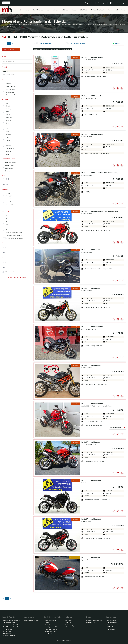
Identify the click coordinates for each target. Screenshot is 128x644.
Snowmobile (10, 149)
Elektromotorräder (50, 631)
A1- (7, 224)
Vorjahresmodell (11, 95)
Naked (8, 106)
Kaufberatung (111, 621)
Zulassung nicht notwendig (14, 235)
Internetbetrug (112, 623)
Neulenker (48, 625)
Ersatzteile (69, 621)
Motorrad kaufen (24, 10)
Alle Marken (7, 633)
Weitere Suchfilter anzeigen (17, 277)
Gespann (9, 134)
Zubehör (68, 623)
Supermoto (9, 117)
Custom (8, 120)
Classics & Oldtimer (51, 629)
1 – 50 (8, 193)
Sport (7, 103)
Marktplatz (64, 10)
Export (7, 171)
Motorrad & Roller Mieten (32, 621)
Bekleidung (69, 625)
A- (7, 218)
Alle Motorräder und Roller (12, 621)
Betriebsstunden (10, 272)
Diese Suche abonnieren (11, 50)
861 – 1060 (10, 205)
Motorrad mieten (52, 10)
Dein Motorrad (38, 10)
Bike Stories (84, 10)
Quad (7, 132)
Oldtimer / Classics (11, 163)
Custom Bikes (10, 165)
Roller (8, 123)
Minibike (8, 146)
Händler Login (121, 3)
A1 (7, 221)
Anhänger (9, 151)
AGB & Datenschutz (114, 627)
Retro (8, 112)
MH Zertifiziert (8, 631)
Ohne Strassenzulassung (14, 233)
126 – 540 (9, 199)
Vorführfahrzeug (11, 86)
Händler (74, 10)
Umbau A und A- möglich (16, 238)
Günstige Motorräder (51, 627)
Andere (8, 154)
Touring (8, 109)
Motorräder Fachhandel (10, 625)
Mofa (7, 143)
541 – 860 (9, 202)
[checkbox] (36, 43)
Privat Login (101, 3)
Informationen (121, 10)
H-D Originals (7, 629)
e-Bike (8, 140)
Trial (7, 129)
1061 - (8, 207)
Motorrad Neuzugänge (10, 623)
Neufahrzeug (10, 92)
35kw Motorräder (50, 621)
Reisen (111, 10)
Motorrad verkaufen (98, 10)
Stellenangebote (71, 627)
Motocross (9, 126)
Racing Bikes (9, 168)
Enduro (8, 115)
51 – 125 (9, 196)
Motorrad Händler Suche (94, 621)
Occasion (9, 84)
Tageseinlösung (11, 89)
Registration (89, 3)
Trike (7, 137)
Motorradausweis (113, 625)
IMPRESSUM (111, 629)
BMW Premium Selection (11, 627)
